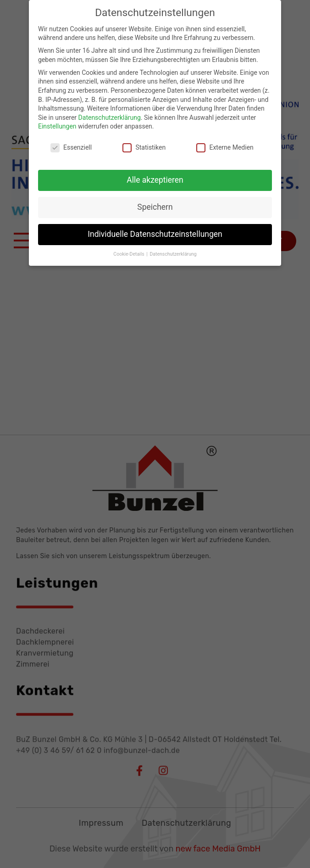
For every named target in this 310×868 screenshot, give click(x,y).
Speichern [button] (155, 199)
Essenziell (71, 140)
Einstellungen (57, 119)
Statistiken (144, 140)
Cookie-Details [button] (129, 246)
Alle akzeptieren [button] (155, 172)
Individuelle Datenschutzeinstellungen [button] (155, 226)
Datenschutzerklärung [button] (173, 246)
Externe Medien (225, 140)
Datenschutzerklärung (110, 110)
